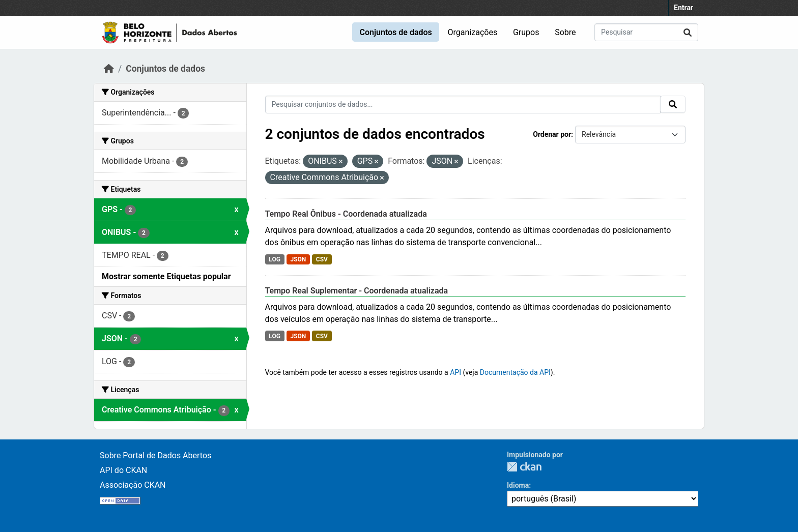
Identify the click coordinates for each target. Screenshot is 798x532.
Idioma (518, 485)
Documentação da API (515, 372)
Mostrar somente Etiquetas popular (166, 276)
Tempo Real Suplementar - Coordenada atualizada (357, 291)
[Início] (109, 69)
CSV (322, 259)
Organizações (473, 32)
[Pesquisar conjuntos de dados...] (646, 32)
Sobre (565, 32)
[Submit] (688, 32)
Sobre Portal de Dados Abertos (155, 455)
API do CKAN (123, 470)
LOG (275, 259)
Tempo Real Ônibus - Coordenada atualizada (346, 214)
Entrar (683, 8)
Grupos (526, 32)
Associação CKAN (133, 485)
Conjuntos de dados (395, 32)
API (455, 372)
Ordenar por (552, 134)
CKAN (524, 467)
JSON (298, 259)
